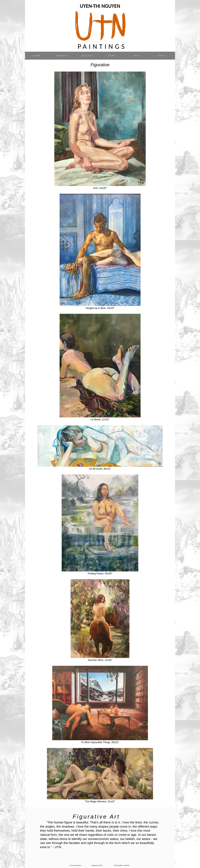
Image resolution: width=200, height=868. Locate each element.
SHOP (162, 56)
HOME (37, 56)
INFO (137, 56)
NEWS (112, 56)
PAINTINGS (102, 46)
